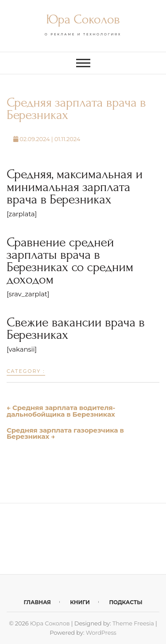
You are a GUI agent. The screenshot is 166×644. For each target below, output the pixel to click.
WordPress (101, 632)
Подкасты (125, 602)
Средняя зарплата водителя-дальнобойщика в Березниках (61, 411)
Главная (37, 602)
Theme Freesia (133, 623)
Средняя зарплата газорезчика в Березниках (65, 433)
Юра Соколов (83, 19)
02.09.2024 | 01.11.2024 (47, 139)
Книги (80, 602)
